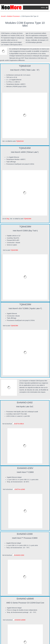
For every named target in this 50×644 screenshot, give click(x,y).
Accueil (3, 16)
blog (8, 219)
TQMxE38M (14, 250)
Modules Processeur (13, 16)
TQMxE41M (20, 141)
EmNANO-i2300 (19, 555)
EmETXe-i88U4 (19, 424)
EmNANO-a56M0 (20, 620)
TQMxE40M (28, 219)
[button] (43, 8)
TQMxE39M (14, 326)
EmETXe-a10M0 (20, 489)
